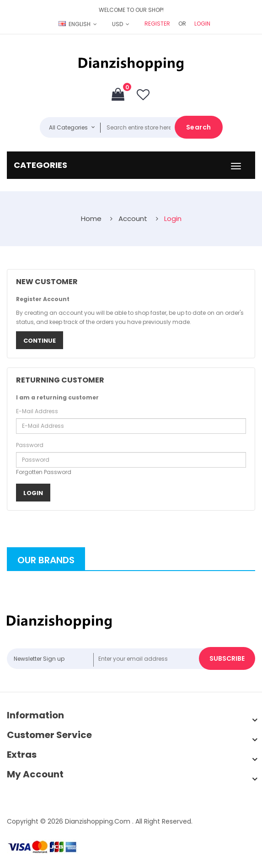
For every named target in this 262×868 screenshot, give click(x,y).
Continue (40, 341)
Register (157, 24)
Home (91, 218)
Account (133, 218)
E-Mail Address (37, 411)
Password (30, 445)
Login (202, 24)
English (75, 24)
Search (199, 127)
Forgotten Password (44, 472)
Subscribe (227, 658)
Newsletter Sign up (39, 659)
